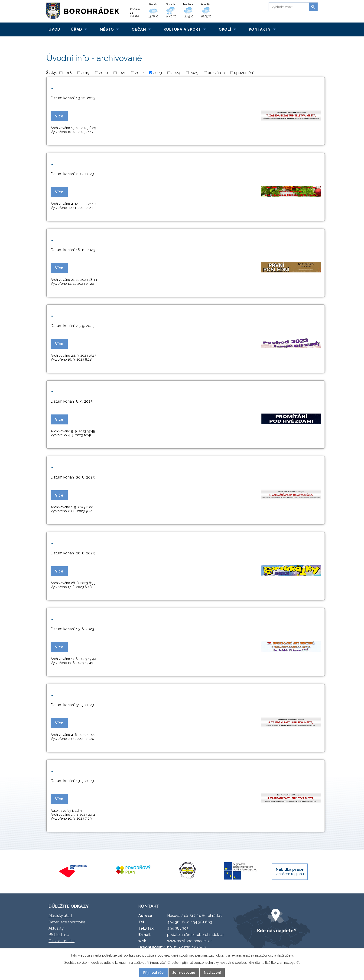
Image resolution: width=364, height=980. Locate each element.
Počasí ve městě (135, 13)
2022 (139, 73)
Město (107, 29)
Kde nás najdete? (276, 931)
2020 (104, 73)
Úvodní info (73, 42)
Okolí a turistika (62, 941)
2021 (122, 73)
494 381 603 (201, 922)
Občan (139, 29)
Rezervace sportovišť (67, 922)
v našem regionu (290, 872)
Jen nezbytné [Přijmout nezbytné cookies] (184, 973)
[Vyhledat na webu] (288, 7)
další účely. (285, 955)
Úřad (76, 29)
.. (52, 87)
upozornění (244, 73)
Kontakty (260, 29)
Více (59, 116)
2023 (158, 73)
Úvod (54, 29)
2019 (85, 73)
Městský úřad (60, 916)
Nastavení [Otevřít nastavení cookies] (212, 973)
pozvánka (216, 73)
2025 (194, 73)
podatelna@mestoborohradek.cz (195, 935)
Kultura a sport (182, 29)
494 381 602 (178, 922)
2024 (176, 73)
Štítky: (51, 73)
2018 (68, 73)
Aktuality (56, 928)
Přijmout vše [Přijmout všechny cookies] (153, 973)
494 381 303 (178, 928)
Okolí (225, 29)
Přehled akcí (59, 935)
